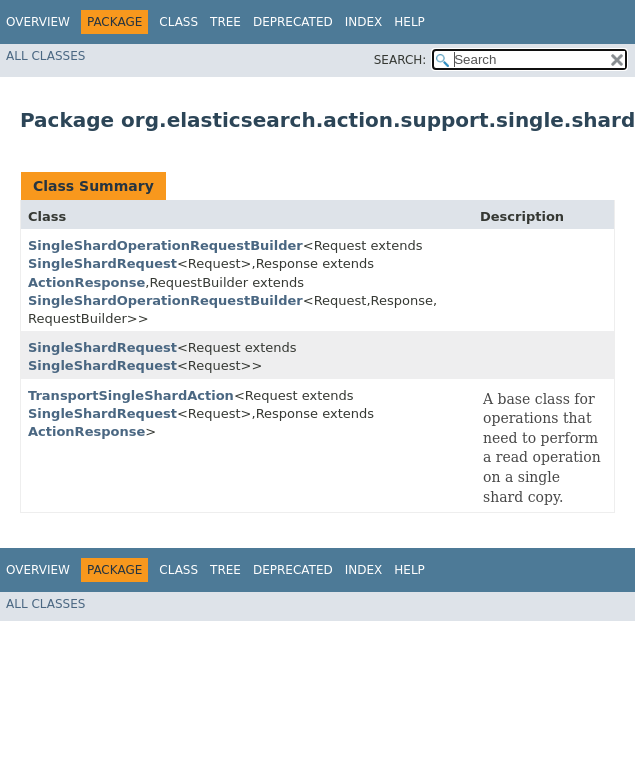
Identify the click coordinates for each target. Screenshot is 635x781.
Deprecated (293, 22)
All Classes (45, 56)
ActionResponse (86, 282)
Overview (38, 22)
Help (409, 22)
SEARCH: (400, 60)
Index (364, 22)
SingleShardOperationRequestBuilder (165, 245)
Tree (225, 22)
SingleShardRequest (102, 263)
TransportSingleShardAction (131, 395)
